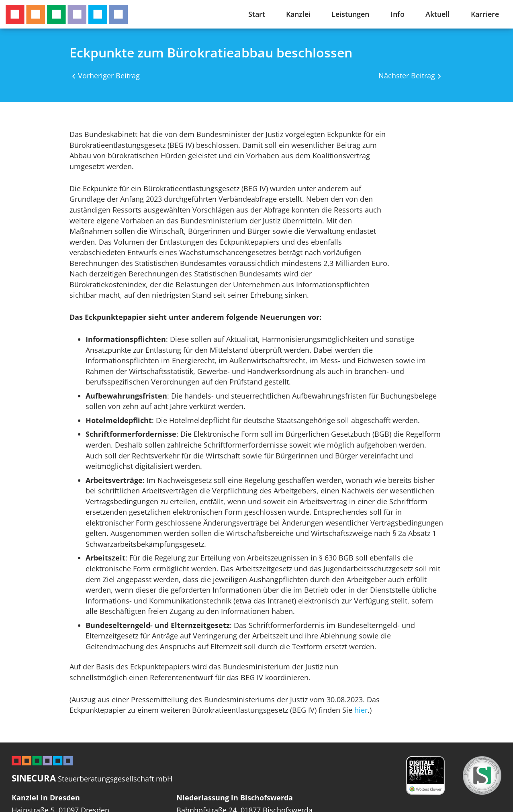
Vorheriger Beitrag (109, 76)
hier (361, 710)
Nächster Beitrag (407, 76)
